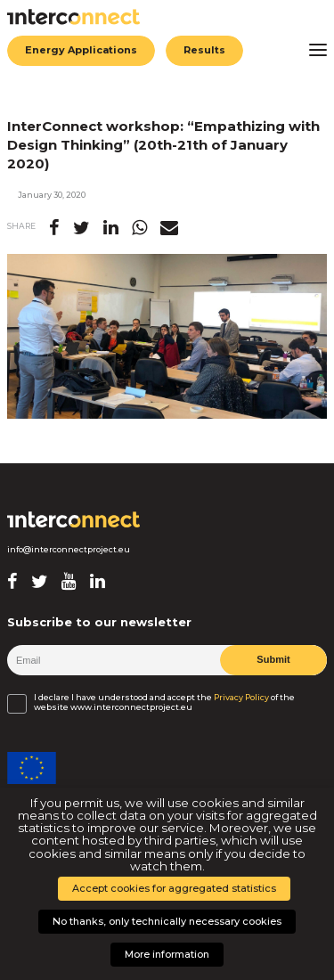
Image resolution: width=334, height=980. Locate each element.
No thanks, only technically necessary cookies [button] (167, 921)
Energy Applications (81, 50)
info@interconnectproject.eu (69, 550)
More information (167, 954)
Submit (273, 659)
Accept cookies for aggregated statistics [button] (174, 888)
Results (204, 50)
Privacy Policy (241, 698)
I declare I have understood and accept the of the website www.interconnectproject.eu (164, 702)
